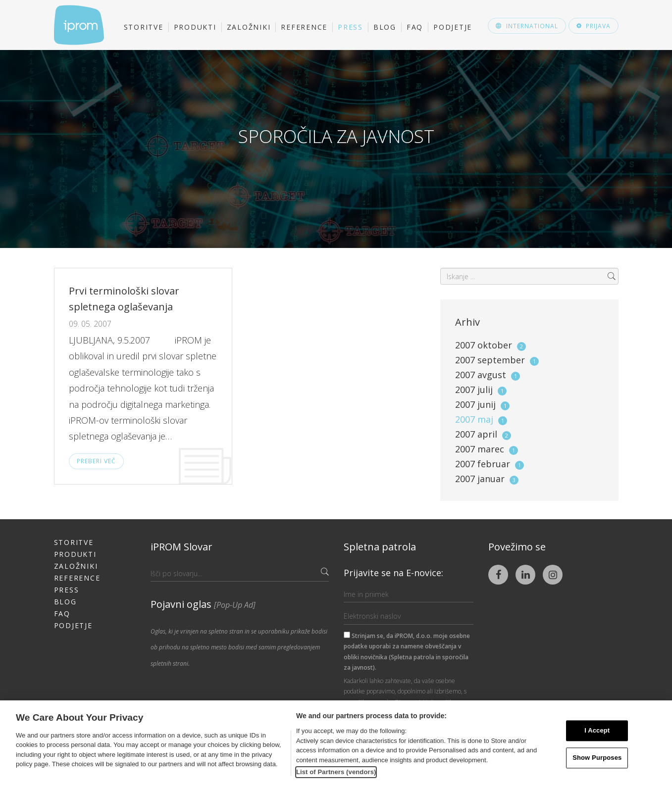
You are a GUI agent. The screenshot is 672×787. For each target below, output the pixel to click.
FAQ (415, 27)
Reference (304, 27)
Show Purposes (597, 758)
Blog (385, 27)
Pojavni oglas (203, 604)
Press (350, 27)
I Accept (597, 731)
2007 (491, 345)
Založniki (249, 27)
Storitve (144, 27)
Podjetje (453, 27)
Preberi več (96, 461)
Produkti (195, 27)
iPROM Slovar (181, 547)
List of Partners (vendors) (336, 772)
